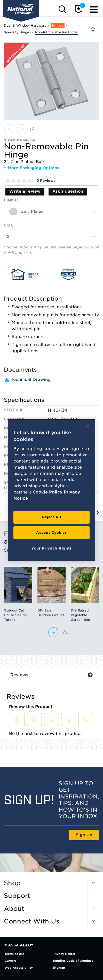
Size (9, 225)
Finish (11, 200)
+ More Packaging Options (31, 168)
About (14, 909)
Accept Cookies (51, 533)
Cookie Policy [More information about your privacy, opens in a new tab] (47, 492)
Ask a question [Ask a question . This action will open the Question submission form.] (68, 191)
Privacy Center (64, 954)
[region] (51, 490)
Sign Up (84, 835)
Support (17, 896)
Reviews (19, 675)
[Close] (88, 426)
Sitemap (59, 968)
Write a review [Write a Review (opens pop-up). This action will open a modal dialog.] (25, 191)
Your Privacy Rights (51, 548)
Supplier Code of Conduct (73, 961)
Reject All (52, 517)
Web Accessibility (19, 968)
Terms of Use (15, 954)
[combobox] (51, 211)
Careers (11, 961)
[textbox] (51, 211)
